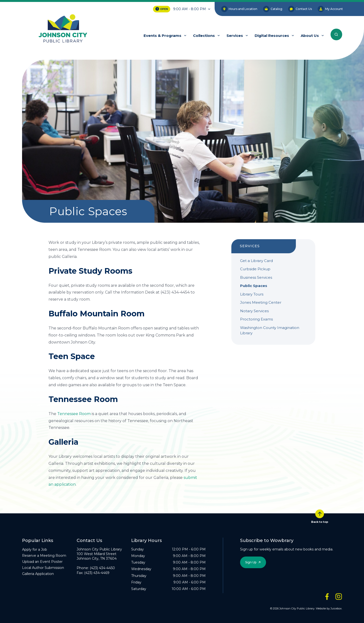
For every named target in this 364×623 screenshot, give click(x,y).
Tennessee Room (74, 414)
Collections (204, 36)
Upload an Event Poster (42, 562)
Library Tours (252, 294)
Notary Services (254, 311)
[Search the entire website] (336, 34)
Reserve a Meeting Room (44, 556)
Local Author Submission (43, 568)
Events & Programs (162, 36)
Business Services (256, 277)
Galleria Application (38, 574)
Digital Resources (272, 36)
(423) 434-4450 (102, 568)
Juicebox (336, 608)
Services (235, 36)
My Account (330, 9)
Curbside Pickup (255, 269)
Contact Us (300, 9)
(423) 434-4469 (97, 573)
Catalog (273, 9)
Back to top (320, 516)
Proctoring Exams (256, 319)
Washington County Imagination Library (270, 330)
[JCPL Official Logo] (63, 29)
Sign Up (251, 562)
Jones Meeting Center (261, 302)
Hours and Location (239, 9)
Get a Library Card (256, 261)
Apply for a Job (35, 549)
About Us (310, 36)
